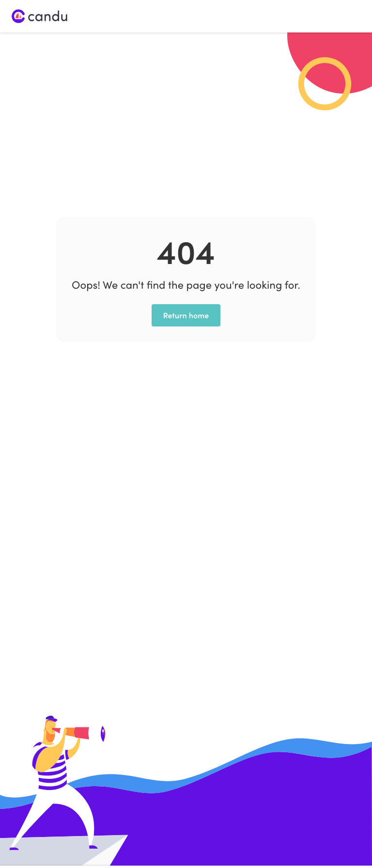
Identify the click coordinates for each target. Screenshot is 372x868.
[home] (40, 16)
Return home (186, 315)
